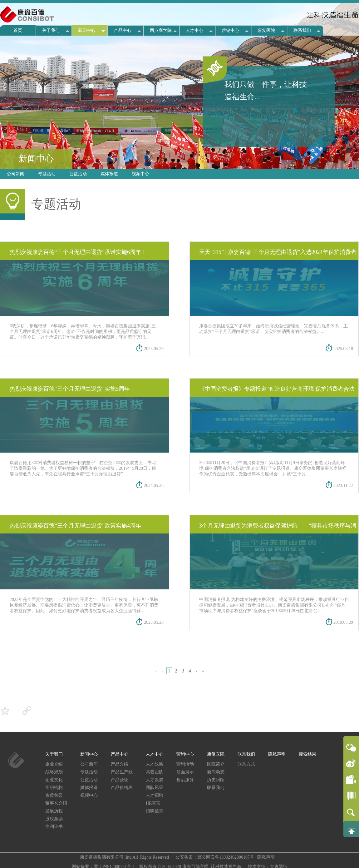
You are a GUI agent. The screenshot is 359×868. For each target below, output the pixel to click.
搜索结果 (307, 754)
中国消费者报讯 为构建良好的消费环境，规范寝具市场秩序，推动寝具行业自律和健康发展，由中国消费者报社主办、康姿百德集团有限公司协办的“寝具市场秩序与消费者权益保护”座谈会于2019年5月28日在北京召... (274, 605)
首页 (18, 30)
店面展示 (185, 772)
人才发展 (155, 780)
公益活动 (78, 174)
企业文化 (54, 780)
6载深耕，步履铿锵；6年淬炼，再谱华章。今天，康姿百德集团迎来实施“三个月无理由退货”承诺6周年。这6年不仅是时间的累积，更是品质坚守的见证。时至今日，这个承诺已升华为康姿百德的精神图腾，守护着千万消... (83, 332)
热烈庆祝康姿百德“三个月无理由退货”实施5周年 (70, 389)
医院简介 (216, 764)
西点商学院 (161, 30)
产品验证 (120, 780)
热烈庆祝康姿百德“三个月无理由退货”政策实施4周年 (75, 526)
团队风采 (155, 788)
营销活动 (185, 764)
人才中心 (194, 30)
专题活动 (47, 174)
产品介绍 (120, 764)
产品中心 (123, 30)
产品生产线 (122, 772)
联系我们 (302, 30)
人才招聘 (155, 795)
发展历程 (54, 811)
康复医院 (266, 30)
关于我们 (51, 30)
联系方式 (246, 764)
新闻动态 (216, 772)
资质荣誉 (54, 795)
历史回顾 (216, 780)
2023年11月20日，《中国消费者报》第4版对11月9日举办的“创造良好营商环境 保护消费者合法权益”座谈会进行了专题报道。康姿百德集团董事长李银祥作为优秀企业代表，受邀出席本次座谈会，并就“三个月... (273, 468)
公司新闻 (16, 174)
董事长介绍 (56, 803)
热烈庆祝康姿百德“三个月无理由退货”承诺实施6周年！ (78, 252)
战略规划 (54, 772)
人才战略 (155, 764)
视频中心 (140, 174)
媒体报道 (109, 174)
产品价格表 (122, 788)
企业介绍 (54, 764)
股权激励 (54, 819)
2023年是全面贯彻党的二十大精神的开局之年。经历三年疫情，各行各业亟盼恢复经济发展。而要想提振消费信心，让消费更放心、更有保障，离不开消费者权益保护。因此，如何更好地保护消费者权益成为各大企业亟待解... (84, 605)
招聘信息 (155, 811)
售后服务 (185, 780)
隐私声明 (277, 754)
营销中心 (230, 30)
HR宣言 (153, 803)
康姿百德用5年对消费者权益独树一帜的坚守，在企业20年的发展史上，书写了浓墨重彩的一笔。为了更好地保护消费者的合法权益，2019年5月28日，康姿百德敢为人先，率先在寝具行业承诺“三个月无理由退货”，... (83, 468)
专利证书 (54, 827)
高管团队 (155, 772)
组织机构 (54, 788)
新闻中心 (87, 30)
